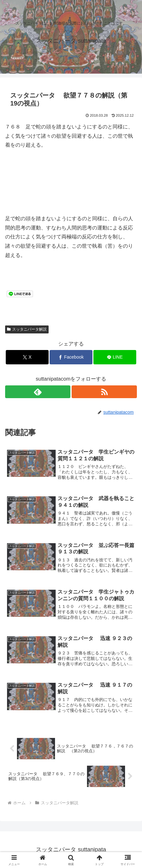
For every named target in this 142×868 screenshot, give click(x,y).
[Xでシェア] (27, 357)
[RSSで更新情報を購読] (104, 392)
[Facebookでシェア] (71, 357)
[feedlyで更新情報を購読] (38, 392)
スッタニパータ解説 (27, 329)
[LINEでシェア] (115, 357)
